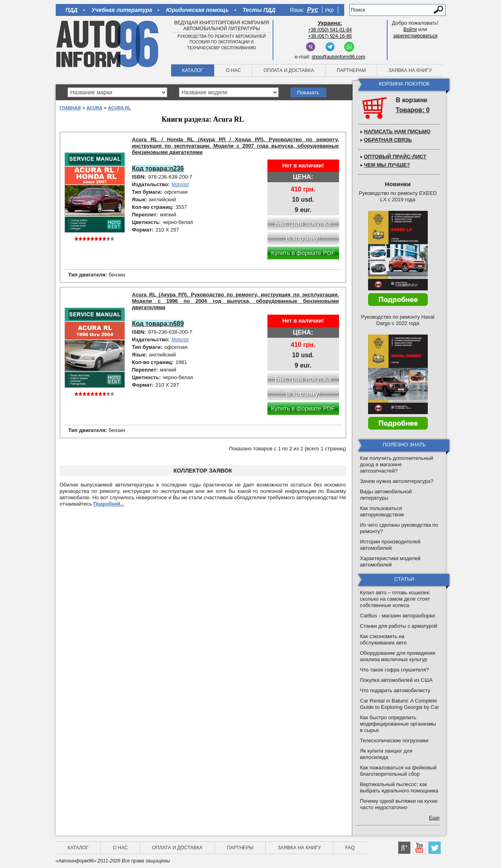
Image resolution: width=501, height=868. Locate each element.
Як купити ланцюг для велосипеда (386, 754)
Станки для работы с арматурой (399, 626)
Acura (94, 108)
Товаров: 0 (413, 110)
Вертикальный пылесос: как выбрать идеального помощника (399, 787)
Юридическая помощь (197, 10)
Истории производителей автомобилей (390, 545)
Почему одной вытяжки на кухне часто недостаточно (399, 804)
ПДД (72, 10)
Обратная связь (388, 140)
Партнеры (240, 848)
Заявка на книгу (410, 70)
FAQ (350, 848)
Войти (410, 29)
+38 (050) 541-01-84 (330, 30)
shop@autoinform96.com (338, 57)
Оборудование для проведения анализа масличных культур (398, 656)
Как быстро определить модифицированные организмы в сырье (398, 724)
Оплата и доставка (289, 70)
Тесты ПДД (259, 10)
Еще (434, 818)
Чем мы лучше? (387, 165)
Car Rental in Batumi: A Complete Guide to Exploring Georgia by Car (400, 704)
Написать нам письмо (397, 131)
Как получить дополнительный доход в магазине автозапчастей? (397, 464)
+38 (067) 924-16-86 (330, 36)
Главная (70, 108)
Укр (329, 10)
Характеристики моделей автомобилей (390, 561)
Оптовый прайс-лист (395, 157)
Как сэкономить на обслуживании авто (383, 639)
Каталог (193, 70)
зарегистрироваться (415, 36)
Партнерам (351, 70)
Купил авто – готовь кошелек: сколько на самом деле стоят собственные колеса (395, 599)
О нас (233, 70)
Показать (308, 92)
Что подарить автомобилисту (395, 690)
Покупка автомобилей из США (397, 680)
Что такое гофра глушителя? (395, 670)
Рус (313, 10)
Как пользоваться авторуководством (382, 511)
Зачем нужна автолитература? (397, 481)
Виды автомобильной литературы (386, 495)
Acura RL (120, 108)
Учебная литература (122, 10)
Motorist (180, 185)
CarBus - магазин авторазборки (398, 616)
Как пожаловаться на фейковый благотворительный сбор (398, 771)
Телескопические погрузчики (394, 741)
